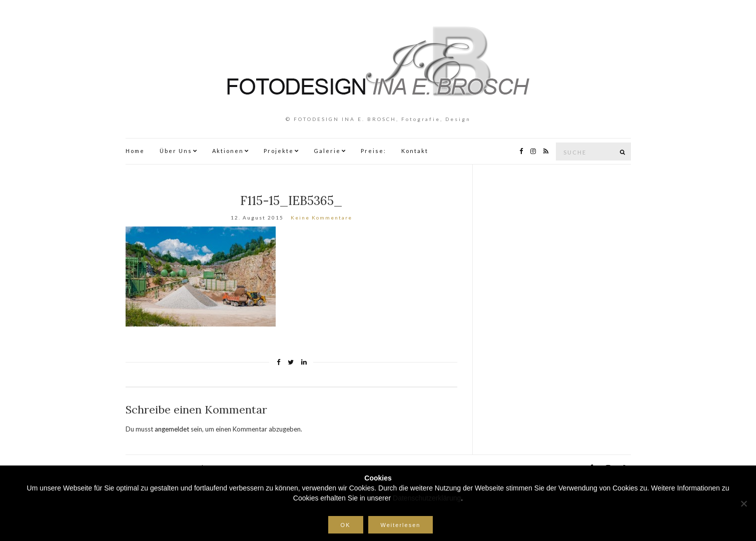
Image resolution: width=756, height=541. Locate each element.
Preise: (373, 151)
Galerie (327, 151)
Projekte (279, 151)
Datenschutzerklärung (427, 498)
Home (135, 151)
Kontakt (415, 151)
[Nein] (743, 503)
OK (346, 525)
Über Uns (176, 151)
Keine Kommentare (321, 217)
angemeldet (172, 429)
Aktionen (228, 151)
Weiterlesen (401, 525)
